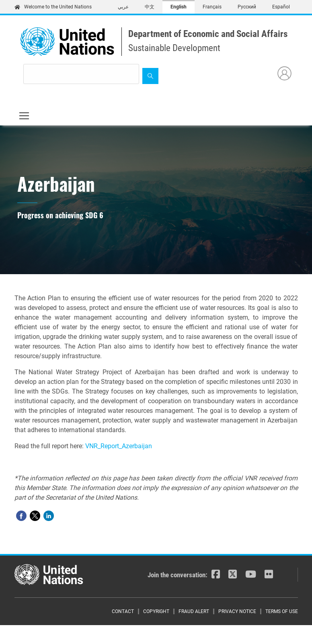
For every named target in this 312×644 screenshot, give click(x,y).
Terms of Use (282, 611)
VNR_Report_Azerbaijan (119, 446)
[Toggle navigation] (24, 116)
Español (281, 7)
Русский (247, 7)
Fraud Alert (194, 611)
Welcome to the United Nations (53, 7)
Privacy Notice (237, 611)
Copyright (156, 611)
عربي (123, 7)
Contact (123, 611)
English (179, 7)
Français (212, 7)
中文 (150, 7)
